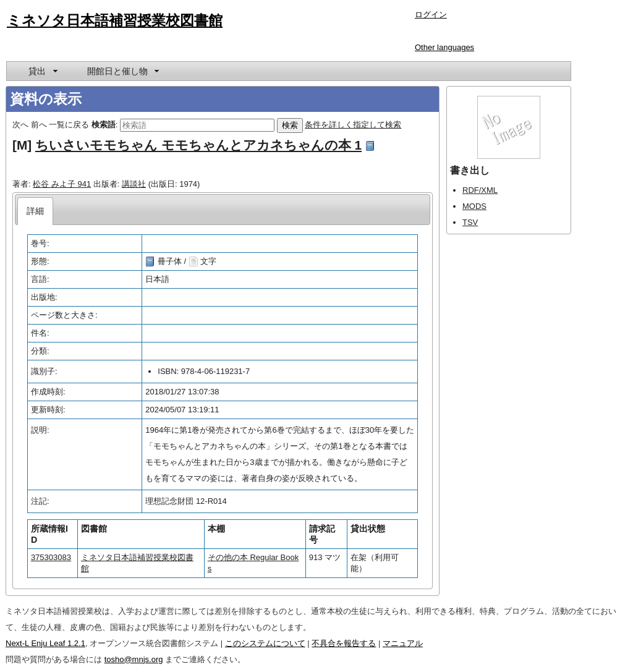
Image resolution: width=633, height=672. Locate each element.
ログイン (431, 15)
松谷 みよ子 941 (62, 184)
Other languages (444, 47)
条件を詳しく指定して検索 (353, 125)
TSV (470, 222)
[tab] (36, 211)
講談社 (134, 184)
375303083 (51, 557)
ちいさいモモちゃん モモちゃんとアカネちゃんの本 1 (198, 145)
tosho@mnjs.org (134, 659)
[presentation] (36, 211)
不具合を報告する (344, 643)
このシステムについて (265, 643)
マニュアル (403, 643)
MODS (474, 206)
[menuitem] (42, 71)
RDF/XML (480, 190)
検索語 (104, 125)
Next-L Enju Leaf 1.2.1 (45, 643)
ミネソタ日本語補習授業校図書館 (115, 20)
